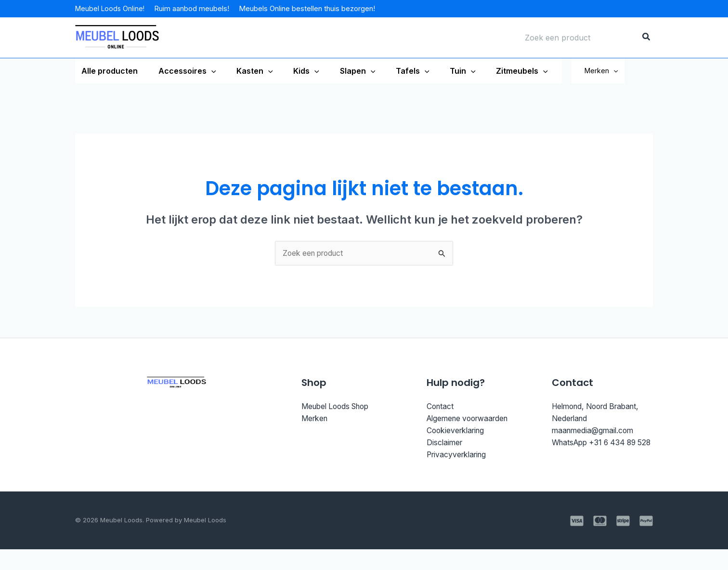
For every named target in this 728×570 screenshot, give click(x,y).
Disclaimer (445, 468)
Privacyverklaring (459, 481)
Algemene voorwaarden (471, 444)
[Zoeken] (647, 38)
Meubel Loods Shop (338, 431)
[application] (208, 71)
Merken (627, 83)
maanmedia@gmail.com (594, 456)
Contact (441, 431)
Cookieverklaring (457, 456)
